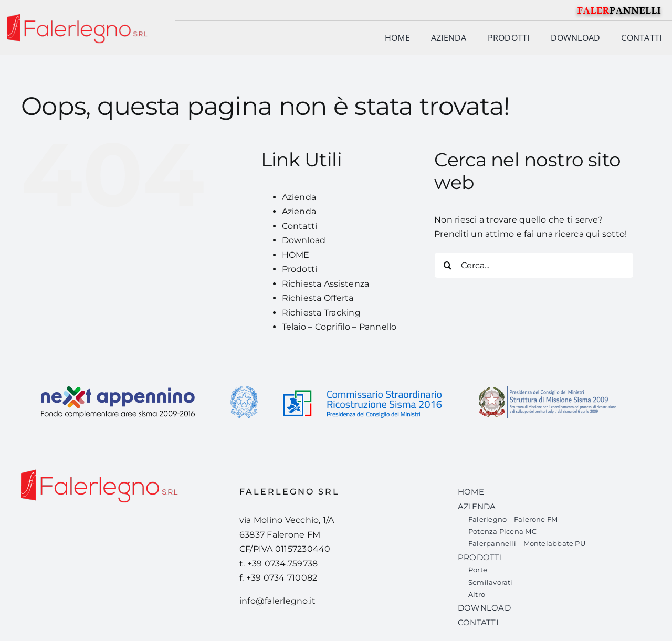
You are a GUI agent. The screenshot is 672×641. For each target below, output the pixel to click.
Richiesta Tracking (321, 313)
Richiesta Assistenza (326, 284)
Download (304, 240)
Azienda (299, 197)
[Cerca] (447, 265)
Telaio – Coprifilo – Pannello (339, 327)
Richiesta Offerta (318, 298)
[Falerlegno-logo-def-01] (100, 473)
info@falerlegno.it (277, 601)
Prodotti (300, 269)
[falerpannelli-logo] (619, 7)
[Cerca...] (534, 265)
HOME (296, 255)
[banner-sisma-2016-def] (336, 378)
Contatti (300, 226)
